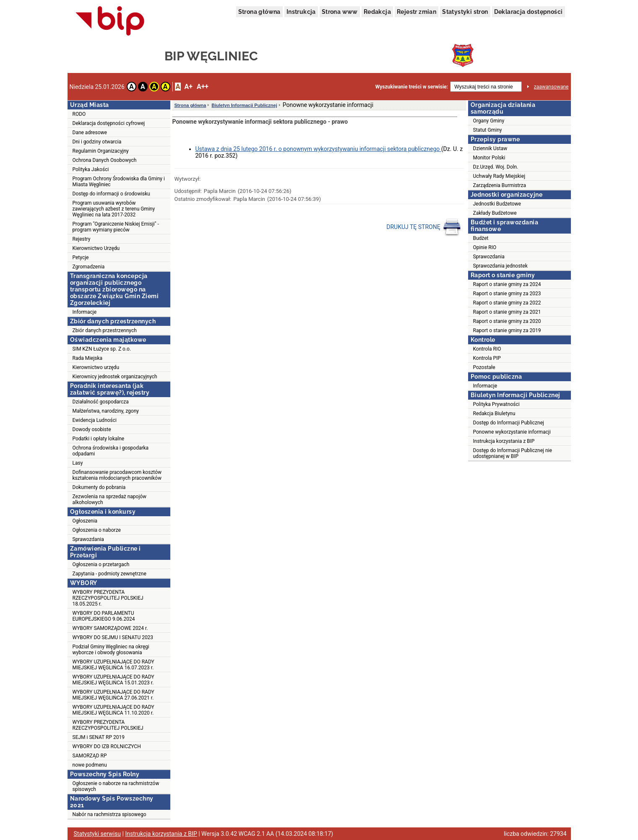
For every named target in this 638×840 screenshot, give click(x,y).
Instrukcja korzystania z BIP (504, 441)
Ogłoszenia (85, 521)
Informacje (85, 312)
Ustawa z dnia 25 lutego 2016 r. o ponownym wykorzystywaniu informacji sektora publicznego (318, 149)
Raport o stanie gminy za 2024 (507, 284)
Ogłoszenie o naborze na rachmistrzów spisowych (116, 786)
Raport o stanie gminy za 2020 (507, 321)
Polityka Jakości (91, 169)
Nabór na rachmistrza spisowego (109, 814)
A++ (203, 87)
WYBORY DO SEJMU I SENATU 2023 (113, 637)
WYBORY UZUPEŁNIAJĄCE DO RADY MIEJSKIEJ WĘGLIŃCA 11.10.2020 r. (113, 710)
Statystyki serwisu (98, 834)
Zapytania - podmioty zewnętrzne (109, 574)
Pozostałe (484, 367)
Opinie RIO (485, 247)
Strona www (340, 12)
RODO (79, 114)
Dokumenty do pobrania (99, 487)
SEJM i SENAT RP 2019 (99, 737)
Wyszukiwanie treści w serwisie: (412, 87)
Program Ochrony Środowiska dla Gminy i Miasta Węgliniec (119, 182)
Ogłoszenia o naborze (97, 530)
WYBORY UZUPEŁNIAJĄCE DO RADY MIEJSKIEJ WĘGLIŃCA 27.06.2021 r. (113, 695)
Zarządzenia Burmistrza (500, 185)
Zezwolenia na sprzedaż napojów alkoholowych (110, 499)
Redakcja (377, 12)
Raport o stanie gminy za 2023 (507, 294)
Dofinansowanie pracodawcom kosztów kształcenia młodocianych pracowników (117, 475)
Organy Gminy (489, 121)
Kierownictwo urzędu (96, 367)
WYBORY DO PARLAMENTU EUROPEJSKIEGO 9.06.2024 (104, 616)
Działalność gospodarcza (101, 402)
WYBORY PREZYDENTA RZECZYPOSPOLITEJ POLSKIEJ (108, 725)
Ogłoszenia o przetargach (101, 564)
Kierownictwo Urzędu (96, 248)
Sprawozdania (88, 539)
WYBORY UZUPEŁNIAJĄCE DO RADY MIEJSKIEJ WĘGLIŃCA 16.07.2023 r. (113, 665)
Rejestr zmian (417, 12)
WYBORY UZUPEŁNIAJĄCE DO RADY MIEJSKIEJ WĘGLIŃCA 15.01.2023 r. (113, 680)
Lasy (78, 463)
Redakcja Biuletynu (494, 413)
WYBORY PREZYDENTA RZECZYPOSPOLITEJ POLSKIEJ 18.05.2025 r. (108, 598)
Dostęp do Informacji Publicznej (509, 423)
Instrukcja (301, 12)
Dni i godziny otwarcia (97, 142)
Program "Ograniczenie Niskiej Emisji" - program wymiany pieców (116, 227)
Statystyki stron (465, 12)
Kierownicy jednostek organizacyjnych (115, 377)
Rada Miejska (88, 358)
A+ (188, 87)
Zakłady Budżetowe (495, 213)
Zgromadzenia (89, 267)
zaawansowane (551, 87)
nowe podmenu (90, 765)
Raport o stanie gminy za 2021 (507, 312)
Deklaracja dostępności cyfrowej (109, 123)
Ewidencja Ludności (95, 420)
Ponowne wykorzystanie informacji (512, 432)
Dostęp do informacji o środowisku (111, 194)
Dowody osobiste (92, 429)
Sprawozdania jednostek (500, 266)
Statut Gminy (488, 130)
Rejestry (82, 239)
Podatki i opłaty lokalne (99, 439)
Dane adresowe (90, 133)
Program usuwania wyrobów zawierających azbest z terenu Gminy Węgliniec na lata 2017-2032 (114, 209)
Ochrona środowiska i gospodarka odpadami (111, 451)
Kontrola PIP (487, 358)
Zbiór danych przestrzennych (105, 330)
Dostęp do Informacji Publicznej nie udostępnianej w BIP (513, 453)
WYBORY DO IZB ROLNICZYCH (107, 746)
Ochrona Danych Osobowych (105, 160)
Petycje (81, 257)
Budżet (481, 238)
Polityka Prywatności (496, 404)
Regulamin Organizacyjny (101, 151)
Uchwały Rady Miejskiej (499, 176)
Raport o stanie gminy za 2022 (507, 303)
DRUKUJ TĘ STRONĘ (424, 227)
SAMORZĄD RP (90, 756)
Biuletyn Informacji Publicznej (244, 105)
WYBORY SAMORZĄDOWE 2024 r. (110, 628)
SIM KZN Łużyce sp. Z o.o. (102, 349)
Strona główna (259, 12)
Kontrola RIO (487, 349)
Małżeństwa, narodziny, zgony (106, 411)
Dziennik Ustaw (490, 148)
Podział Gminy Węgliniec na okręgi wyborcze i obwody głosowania (111, 650)
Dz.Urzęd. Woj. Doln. (496, 167)
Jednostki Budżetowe (497, 204)
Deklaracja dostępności (529, 12)
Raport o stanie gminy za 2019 (507, 330)
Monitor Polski (489, 158)
